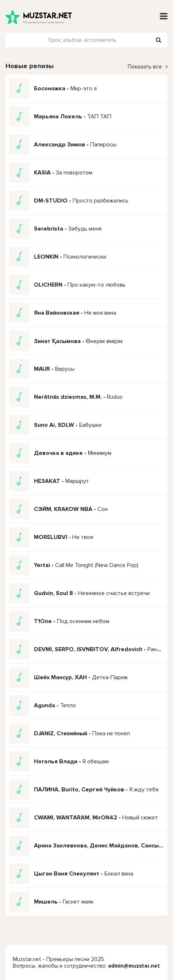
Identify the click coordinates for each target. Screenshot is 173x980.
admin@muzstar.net (134, 966)
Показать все (148, 67)
